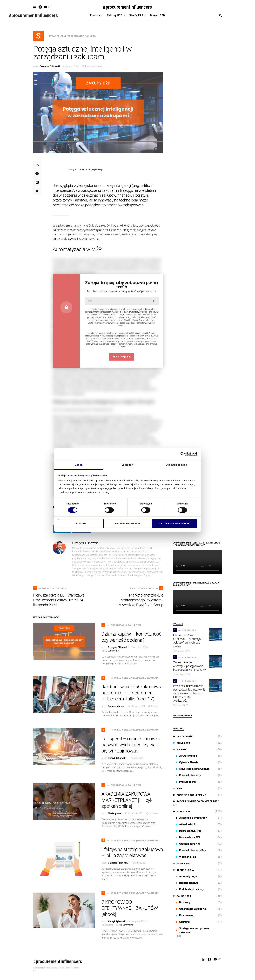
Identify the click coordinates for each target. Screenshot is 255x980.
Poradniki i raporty (188, 775)
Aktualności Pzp (187, 824)
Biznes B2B (182, 743)
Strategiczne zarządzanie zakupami (192, 930)
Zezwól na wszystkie (174, 523)
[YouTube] (48, 7)
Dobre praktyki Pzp (188, 831)
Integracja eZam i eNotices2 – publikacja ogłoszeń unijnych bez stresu (187, 641)
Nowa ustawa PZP (188, 837)
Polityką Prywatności (122, 347)
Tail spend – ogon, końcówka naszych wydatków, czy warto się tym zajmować (131, 745)
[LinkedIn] (35, 7)
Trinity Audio (85, 169)
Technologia (183, 870)
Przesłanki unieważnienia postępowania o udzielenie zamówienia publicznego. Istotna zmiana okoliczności (189, 693)
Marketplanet (115, 813)
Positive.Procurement (190, 795)
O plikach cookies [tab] (176, 465)
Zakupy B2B (182, 896)
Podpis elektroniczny (190, 889)
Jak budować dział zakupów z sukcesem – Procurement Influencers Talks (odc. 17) (132, 693)
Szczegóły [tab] (127, 465)
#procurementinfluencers (127, 7)
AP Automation (186, 756)
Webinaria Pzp (186, 857)
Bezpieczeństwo (187, 883)
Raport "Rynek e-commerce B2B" (196, 801)
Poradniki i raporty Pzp (191, 850)
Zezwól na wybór (127, 523)
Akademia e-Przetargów (192, 818)
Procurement (185, 915)
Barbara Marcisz (116, 706)
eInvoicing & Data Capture (193, 769)
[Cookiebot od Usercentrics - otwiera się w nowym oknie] (183, 454)
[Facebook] (40, 7)
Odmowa (81, 523)
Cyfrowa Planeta (187, 762)
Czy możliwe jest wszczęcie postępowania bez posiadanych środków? (189, 666)
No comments (112, 651)
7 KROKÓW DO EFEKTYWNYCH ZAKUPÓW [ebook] (130, 908)
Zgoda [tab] (79, 465)
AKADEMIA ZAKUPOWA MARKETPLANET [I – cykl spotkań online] (127, 800)
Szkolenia (181, 863)
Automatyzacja (186, 876)
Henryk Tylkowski (117, 758)
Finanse (180, 749)
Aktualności (183, 736)
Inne (178, 789)
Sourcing (183, 922)
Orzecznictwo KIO (188, 844)
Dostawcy (183, 902)
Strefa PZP (182, 811)
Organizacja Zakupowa (191, 909)
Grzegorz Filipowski (50, 66)
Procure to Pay (186, 782)
